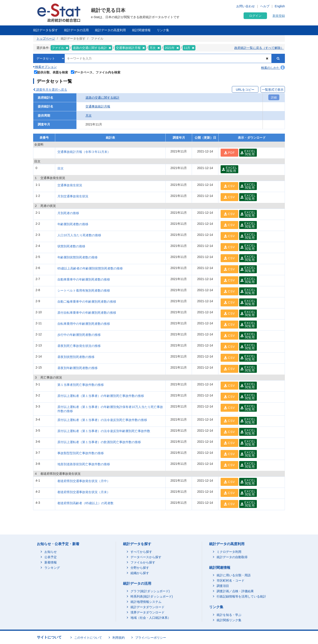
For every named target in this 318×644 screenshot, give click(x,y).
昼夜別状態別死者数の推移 (76, 357)
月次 (89, 115)
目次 (61, 168)
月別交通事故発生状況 (73, 196)
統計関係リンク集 (229, 620)
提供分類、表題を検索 (51, 72)
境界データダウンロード (148, 612)
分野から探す (140, 568)
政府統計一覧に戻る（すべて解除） (259, 48)
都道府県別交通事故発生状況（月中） (84, 481)
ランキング (52, 568)
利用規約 (119, 638)
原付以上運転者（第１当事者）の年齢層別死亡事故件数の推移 (101, 396)
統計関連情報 (141, 30)
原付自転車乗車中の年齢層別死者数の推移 (87, 313)
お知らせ (51, 552)
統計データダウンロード (148, 607)
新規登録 (279, 16)
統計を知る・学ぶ (229, 615)
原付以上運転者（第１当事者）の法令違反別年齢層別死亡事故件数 (104, 431)
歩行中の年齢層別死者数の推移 (79, 335)
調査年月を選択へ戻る (50, 90)
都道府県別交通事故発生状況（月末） (84, 492)
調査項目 (223, 586)
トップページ (46, 38)
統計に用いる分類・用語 (234, 575)
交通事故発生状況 (70, 185)
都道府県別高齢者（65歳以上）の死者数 (85, 503)
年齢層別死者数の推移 (73, 224)
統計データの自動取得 (232, 557)
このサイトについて (88, 638)
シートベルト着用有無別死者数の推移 (84, 290)
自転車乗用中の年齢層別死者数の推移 (84, 324)
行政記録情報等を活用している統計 (241, 596)
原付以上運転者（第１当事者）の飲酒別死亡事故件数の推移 (99, 442)
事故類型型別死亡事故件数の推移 (81, 453)
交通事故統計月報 (98, 106)
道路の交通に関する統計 (102, 98)
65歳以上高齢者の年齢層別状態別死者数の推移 (90, 268)
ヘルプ (265, 6)
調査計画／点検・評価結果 (235, 591)
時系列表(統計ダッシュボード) (152, 596)
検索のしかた (273, 68)
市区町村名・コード (231, 581)
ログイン (255, 16)
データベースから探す (146, 557)
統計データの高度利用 (110, 30)
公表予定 (51, 557)
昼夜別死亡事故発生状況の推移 (79, 346)
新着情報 (51, 562)
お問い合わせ (246, 6)
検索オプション (45, 67)
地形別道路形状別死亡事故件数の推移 (84, 464)
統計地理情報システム (146, 602)
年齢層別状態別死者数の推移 (78, 257)
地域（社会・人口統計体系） (151, 618)
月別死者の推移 (68, 213)
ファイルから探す (143, 562)
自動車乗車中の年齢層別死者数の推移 (84, 279)
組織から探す (140, 573)
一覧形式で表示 (273, 90)
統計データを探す (45, 30)
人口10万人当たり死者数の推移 (79, 235)
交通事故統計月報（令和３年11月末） (84, 152)
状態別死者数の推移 (71, 246)
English (280, 6)
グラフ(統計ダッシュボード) (150, 591)
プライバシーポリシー (151, 638)
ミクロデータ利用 (229, 552)
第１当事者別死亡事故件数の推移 (81, 385)
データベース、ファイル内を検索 (96, 72)
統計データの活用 (76, 30)
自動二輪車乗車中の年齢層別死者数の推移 (87, 302)
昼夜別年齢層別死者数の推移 (78, 368)
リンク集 (163, 30)
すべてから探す (141, 552)
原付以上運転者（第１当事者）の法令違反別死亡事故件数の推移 (102, 420)
